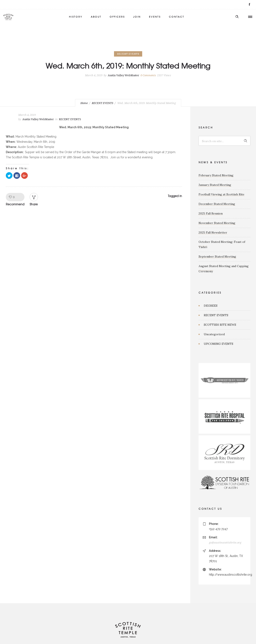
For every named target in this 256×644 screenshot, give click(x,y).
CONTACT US (210, 509)
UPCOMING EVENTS (218, 344)
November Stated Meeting (217, 223)
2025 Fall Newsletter (213, 232)
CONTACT (177, 17)
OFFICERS (117, 17)
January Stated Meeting (215, 185)
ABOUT (96, 17)
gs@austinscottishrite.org (225, 543)
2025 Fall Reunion (211, 213)
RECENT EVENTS (103, 103)
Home (84, 103)
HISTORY (76, 17)
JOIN (137, 17)
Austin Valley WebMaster (124, 75)
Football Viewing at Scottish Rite (221, 194)
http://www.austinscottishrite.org (231, 575)
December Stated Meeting (217, 204)
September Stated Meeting (217, 257)
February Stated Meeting (216, 175)
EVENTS (155, 17)
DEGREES (211, 306)
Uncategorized (214, 334)
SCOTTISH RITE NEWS (220, 325)
